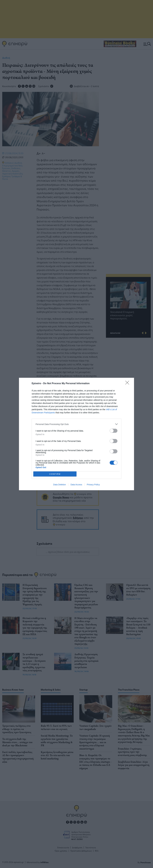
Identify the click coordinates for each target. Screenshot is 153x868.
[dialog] (76, 434)
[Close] (128, 384)
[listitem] (76, 424)
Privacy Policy (93, 485)
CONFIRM (55, 474)
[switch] (114, 431)
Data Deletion (60, 485)
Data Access (76, 485)
